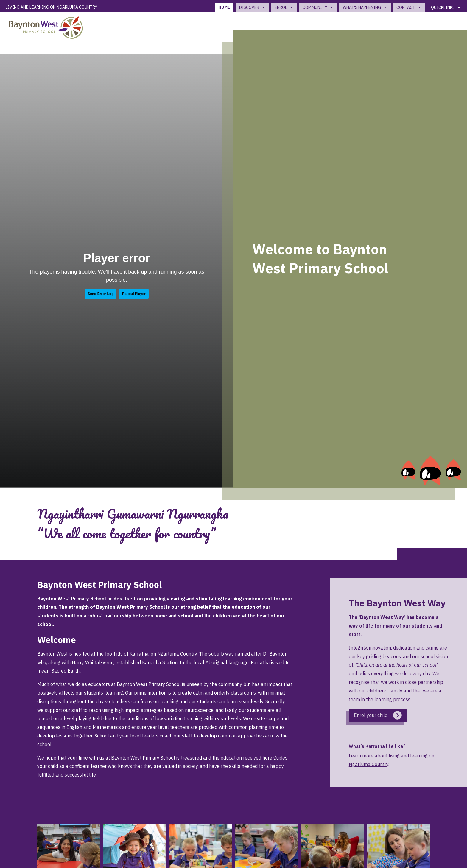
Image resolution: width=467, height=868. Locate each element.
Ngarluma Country (369, 764)
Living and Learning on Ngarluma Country (52, 7)
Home (224, 7)
